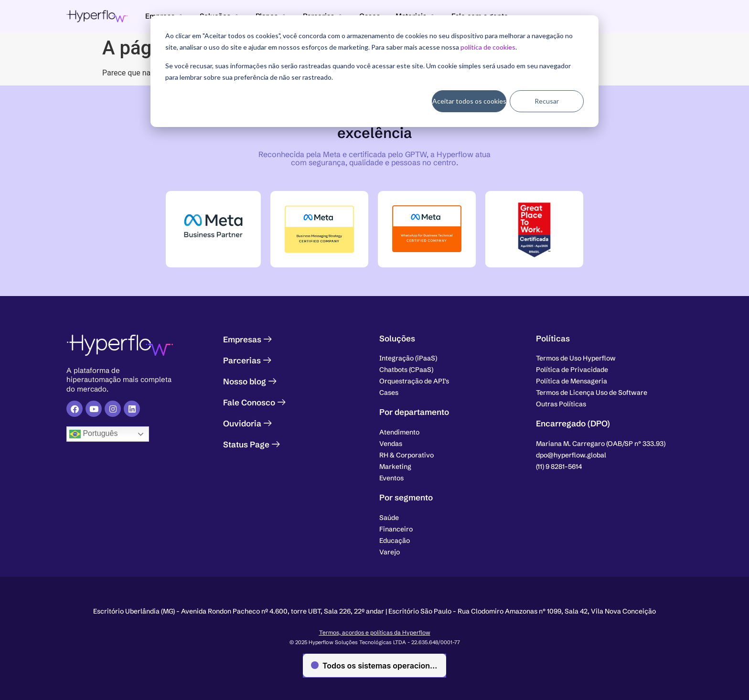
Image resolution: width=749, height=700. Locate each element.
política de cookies (488, 47)
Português (93, 434)
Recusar (547, 101)
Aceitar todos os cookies (469, 101)
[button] (601, 444)
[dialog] (374, 71)
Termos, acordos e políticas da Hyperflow (375, 632)
